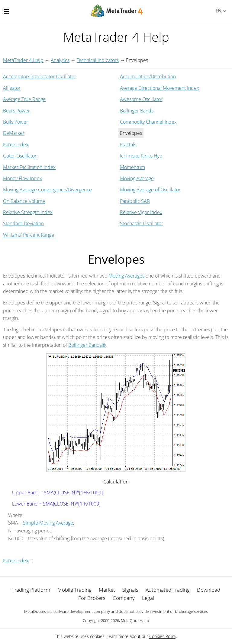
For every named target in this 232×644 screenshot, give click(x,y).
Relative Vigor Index (141, 212)
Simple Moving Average (48, 523)
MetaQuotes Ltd (135, 620)
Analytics (60, 60)
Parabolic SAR (135, 201)
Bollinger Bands (137, 111)
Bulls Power (16, 122)
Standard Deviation (23, 223)
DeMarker (14, 133)
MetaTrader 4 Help (23, 60)
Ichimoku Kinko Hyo (141, 156)
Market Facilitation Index (29, 167)
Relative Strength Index (28, 212)
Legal (148, 598)
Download (209, 590)
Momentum (132, 167)
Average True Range (24, 99)
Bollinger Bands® (87, 345)
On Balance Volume (24, 201)
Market (107, 590)
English (218, 11)
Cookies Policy (163, 636)
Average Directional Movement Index (159, 88)
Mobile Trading (74, 590)
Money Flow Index (23, 178)
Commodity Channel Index (148, 122)
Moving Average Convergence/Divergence (47, 190)
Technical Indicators (98, 60)
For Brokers (92, 598)
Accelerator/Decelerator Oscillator (40, 76)
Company (124, 598)
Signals (130, 590)
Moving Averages (126, 276)
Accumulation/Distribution (148, 76)
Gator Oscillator (20, 156)
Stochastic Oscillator (142, 223)
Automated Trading (168, 590)
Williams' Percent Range (29, 235)
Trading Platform (31, 590)
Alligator (12, 88)
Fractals (128, 145)
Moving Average (137, 178)
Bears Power (16, 111)
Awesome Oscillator (141, 99)
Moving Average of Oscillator (150, 190)
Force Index (16, 145)
